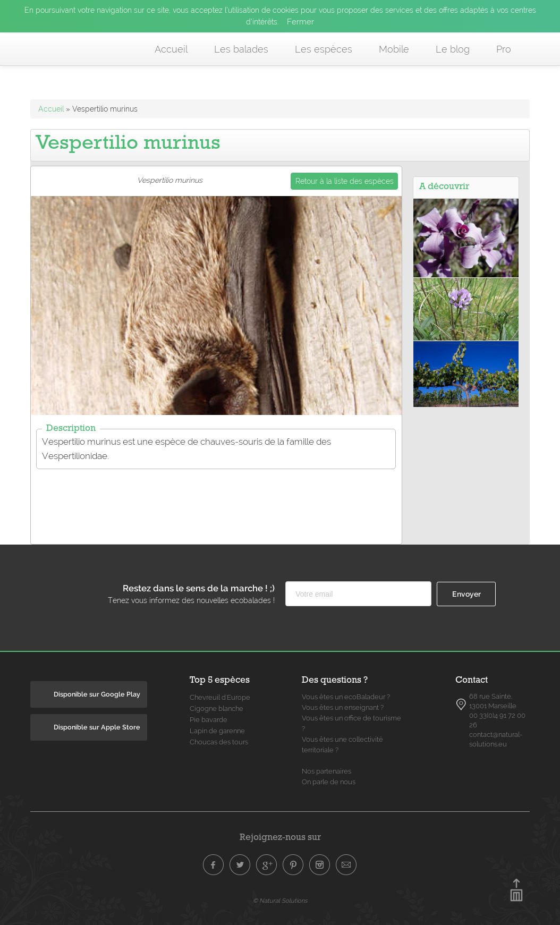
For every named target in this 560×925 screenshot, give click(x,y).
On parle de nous (329, 782)
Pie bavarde (209, 720)
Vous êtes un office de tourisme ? (351, 723)
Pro (504, 49)
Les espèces (324, 49)
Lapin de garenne (217, 731)
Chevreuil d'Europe (220, 697)
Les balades (241, 49)
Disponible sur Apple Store (97, 727)
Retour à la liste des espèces (345, 181)
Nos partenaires (326, 771)
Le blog (453, 49)
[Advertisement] (224, 500)
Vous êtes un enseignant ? (343, 707)
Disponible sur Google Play (97, 694)
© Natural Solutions (280, 901)
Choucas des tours (219, 742)
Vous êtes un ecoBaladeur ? (346, 697)
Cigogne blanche (217, 708)
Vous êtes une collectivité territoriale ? (342, 745)
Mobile (394, 49)
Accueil (171, 49)
